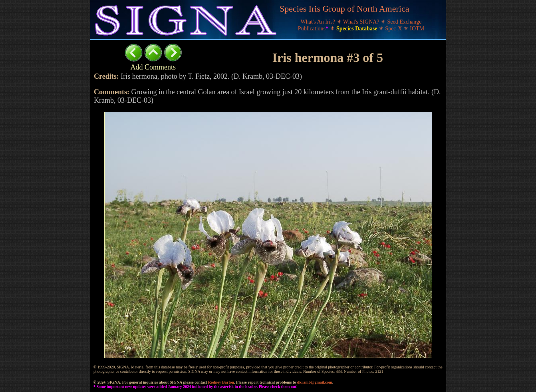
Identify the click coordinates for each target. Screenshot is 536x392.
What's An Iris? (319, 22)
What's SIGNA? (362, 22)
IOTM (417, 29)
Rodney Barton (221, 382)
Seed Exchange (405, 22)
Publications (314, 29)
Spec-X (394, 29)
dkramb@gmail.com (315, 382)
